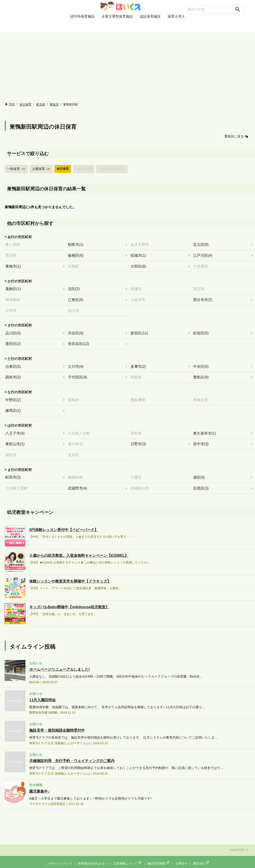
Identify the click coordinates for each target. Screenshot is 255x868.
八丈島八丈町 (80, 428)
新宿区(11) (140, 330)
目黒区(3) (202, 482)
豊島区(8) (202, 373)
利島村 (137, 373)
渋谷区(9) (77, 330)
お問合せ (182, 857)
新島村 (75, 395)
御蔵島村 (76, 471)
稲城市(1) (139, 254)
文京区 (75, 449)
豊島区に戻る (235, 136)
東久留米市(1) (206, 428)
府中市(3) (202, 439)
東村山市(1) (16, 439)
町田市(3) (14, 471)
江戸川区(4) (204, 254)
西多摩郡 (139, 395)
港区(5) (200, 471)
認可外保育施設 (82, 26)
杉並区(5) (202, 330)
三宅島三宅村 (17, 482)
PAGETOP (239, 844)
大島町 (75, 265)
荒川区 (12, 254)
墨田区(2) (14, 341)
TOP (12, 104)
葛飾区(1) (14, 287)
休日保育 (25, 104)
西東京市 (202, 395)
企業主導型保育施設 (117, 26)
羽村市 (137, 428)
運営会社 (201, 857)
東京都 (40, 104)
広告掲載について (128, 857)
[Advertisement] (127, 67)
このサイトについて (59, 857)
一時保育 (16, 168)
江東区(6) (77, 298)
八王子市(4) (16, 428)
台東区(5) (14, 363)
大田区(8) (139, 265)
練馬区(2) (14, 406)
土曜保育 (40, 168)
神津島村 (14, 298)
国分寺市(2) (204, 298)
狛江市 (75, 308)
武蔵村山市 (141, 482)
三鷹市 (137, 471)
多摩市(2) (139, 363)
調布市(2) (14, 373)
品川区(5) (14, 330)
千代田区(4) (79, 373)
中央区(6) (202, 363)
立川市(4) (77, 363)
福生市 (12, 449)
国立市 (200, 287)
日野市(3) (139, 439)
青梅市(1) (14, 265)
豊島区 (54, 104)
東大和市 (76, 439)
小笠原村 (202, 265)
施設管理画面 (159, 857)
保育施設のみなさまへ (93, 857)
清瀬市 (137, 287)
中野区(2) (14, 395)
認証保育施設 (150, 26)
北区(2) (75, 287)
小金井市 (139, 298)
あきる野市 (141, 244)
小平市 (12, 308)
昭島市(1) (77, 244)
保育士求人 (176, 26)
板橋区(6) (77, 254)
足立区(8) (202, 244)
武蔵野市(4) (79, 482)
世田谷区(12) (80, 341)
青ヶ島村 (14, 244)
